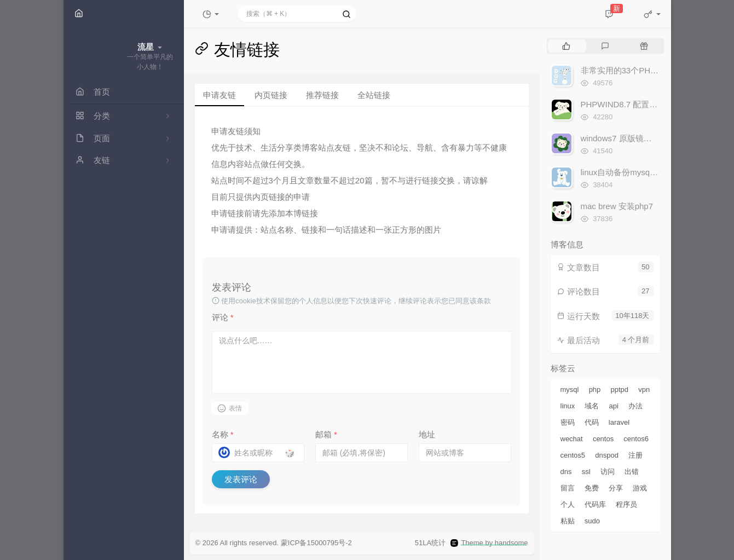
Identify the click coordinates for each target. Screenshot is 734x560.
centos (603, 439)
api (614, 406)
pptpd (620, 389)
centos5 (573, 455)
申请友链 (219, 95)
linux (568, 406)
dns (566, 472)
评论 (223, 317)
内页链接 (271, 95)
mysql (570, 389)
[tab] (566, 46)
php (595, 389)
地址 (427, 434)
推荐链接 (322, 95)
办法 (635, 406)
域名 (592, 406)
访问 (608, 472)
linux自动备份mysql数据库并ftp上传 (646, 172)
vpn (644, 389)
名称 (223, 434)
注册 (635, 455)
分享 (616, 488)
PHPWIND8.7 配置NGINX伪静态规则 (649, 104)
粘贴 (568, 521)
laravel (619, 422)
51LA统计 (430, 543)
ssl (586, 472)
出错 (632, 472)
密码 (568, 422)
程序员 (626, 504)
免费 (592, 488)
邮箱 (326, 434)
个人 (568, 504)
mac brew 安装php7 (617, 206)
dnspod (607, 455)
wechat (572, 439)
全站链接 (374, 95)
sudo (592, 521)
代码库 (595, 504)
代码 (592, 422)
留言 (568, 488)
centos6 (636, 439)
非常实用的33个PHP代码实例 (635, 70)
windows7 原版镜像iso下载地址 (638, 138)
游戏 (640, 488)
